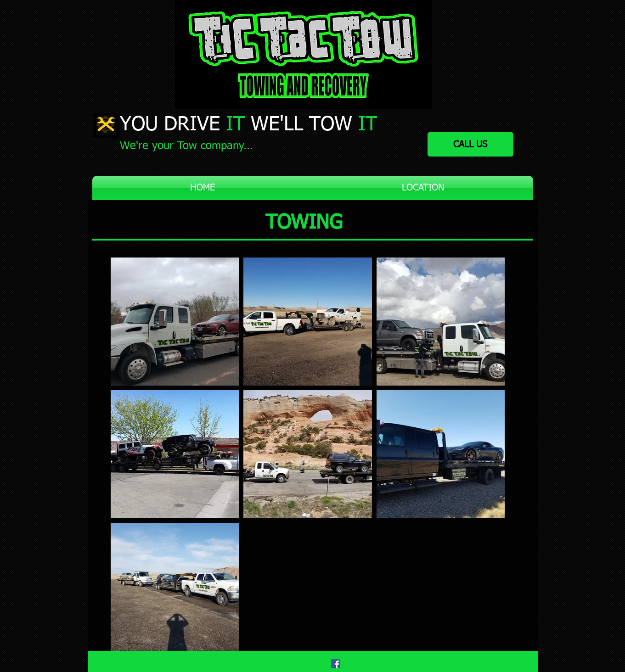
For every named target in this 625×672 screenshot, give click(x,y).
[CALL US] (470, 144)
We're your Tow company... (186, 146)
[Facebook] (336, 664)
